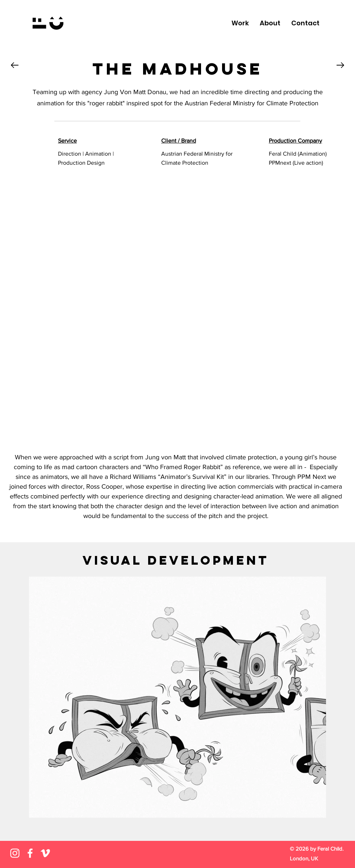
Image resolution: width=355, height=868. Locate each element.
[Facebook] (30, 853)
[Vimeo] (45, 853)
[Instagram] (15, 853)
